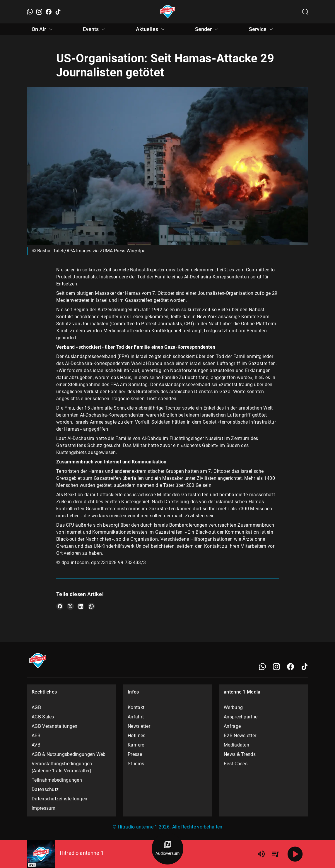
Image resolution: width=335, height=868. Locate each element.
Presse (135, 754)
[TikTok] (58, 12)
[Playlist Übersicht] (275, 854)
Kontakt (136, 707)
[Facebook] (49, 12)
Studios (136, 764)
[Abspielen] (295, 854)
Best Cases (236, 764)
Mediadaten (236, 745)
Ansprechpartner (241, 717)
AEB (36, 736)
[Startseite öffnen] (168, 12)
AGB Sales (43, 717)
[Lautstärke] (261, 854)
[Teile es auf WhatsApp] (91, 606)
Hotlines (136, 736)
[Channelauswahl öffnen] (305, 12)
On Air (43, 29)
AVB (36, 745)
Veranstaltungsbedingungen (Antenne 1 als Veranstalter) (62, 767)
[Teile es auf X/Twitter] (70, 606)
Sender (207, 29)
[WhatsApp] (30, 12)
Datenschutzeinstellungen (59, 799)
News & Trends (240, 754)
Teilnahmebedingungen (57, 780)
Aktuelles (151, 29)
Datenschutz (45, 789)
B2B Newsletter (240, 736)
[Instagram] (39, 12)
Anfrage (232, 726)
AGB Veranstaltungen (55, 726)
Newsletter (139, 726)
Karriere (136, 745)
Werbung (233, 707)
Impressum (44, 808)
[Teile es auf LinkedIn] (81, 606)
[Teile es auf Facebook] (60, 606)
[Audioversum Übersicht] (167, 849)
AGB (36, 707)
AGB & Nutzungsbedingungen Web (69, 754)
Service (262, 29)
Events (95, 29)
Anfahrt (136, 717)
